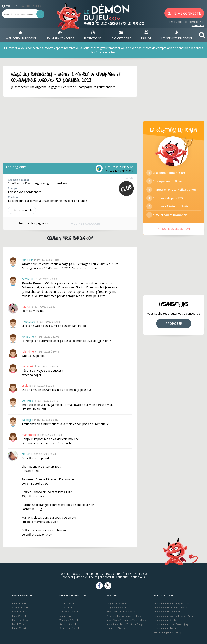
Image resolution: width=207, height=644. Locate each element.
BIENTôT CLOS (93, 35)
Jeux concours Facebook (167, 612)
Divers (121, 628)
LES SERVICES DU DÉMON (177, 35)
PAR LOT (146, 35)
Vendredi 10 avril (21, 612)
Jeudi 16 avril (66, 616)
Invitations (112, 624)
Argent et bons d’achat (119, 616)
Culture (137, 616)
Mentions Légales (87, 577)
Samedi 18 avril (68, 624)
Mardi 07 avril (19, 624)
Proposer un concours (114, 577)
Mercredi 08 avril (21, 620)
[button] (202, 35)
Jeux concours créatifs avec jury (171, 624)
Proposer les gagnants (33, 223)
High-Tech (112, 612)
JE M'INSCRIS (198, 24)
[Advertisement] (70, 130)
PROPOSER (174, 324)
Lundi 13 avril (19, 603)
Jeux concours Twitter (166, 628)
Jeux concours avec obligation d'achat (174, 616)
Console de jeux (129, 612)
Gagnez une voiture (117, 608)
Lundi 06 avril (19, 628)
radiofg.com (16, 167)
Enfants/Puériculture (135, 620)
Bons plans (138, 577)
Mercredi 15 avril (69, 612)
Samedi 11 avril (20, 608)
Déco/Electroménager (132, 624)
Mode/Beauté (114, 620)
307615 (130, 178)
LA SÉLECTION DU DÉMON (20, 35)
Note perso (22, 210)
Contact (68, 577)
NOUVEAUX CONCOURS (60, 35)
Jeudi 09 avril (19, 616)
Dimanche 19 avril (69, 628)
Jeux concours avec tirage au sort (172, 603)
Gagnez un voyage (117, 603)
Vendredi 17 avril (69, 620)
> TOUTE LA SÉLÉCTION (174, 229)
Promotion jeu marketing (168, 632)
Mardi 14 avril (67, 608)
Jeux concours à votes (166, 620)
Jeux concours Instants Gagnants (171, 608)
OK (40, 14)
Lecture (111, 628)
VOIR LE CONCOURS (86, 224)
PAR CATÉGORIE (121, 35)
